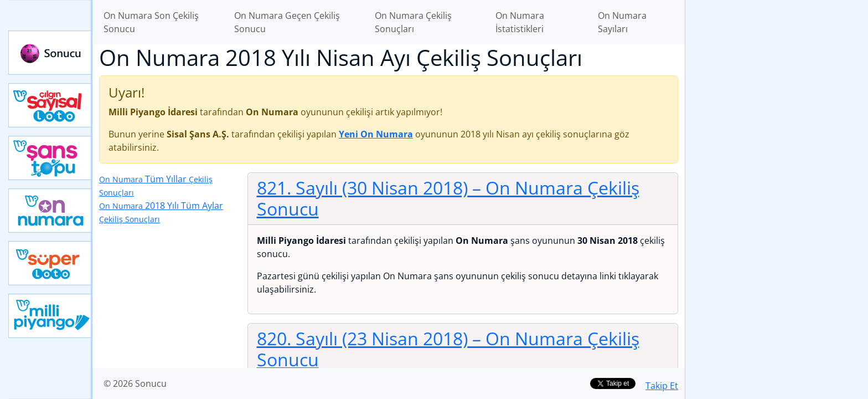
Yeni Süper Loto (50, 263)
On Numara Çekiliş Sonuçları (413, 22)
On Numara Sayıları (622, 22)
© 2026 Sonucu (135, 383)
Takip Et (662, 386)
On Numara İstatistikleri (520, 22)
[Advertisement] (777, 175)
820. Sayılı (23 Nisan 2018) (448, 349)
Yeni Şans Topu (50, 158)
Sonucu (50, 53)
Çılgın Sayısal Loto (50, 105)
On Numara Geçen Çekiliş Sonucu (287, 22)
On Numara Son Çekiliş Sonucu (151, 22)
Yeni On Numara (50, 211)
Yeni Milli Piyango (50, 316)
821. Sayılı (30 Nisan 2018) (448, 198)
